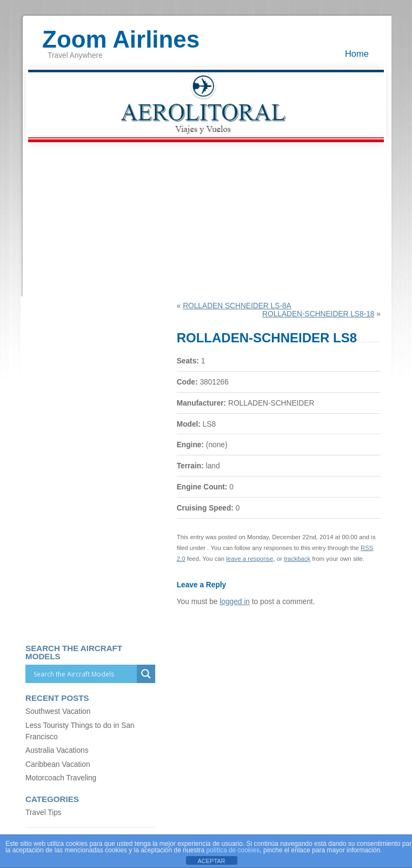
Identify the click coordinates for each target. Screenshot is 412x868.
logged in (235, 602)
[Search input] (84, 674)
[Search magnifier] (146, 674)
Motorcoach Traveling (61, 778)
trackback (297, 559)
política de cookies (233, 850)
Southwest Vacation (58, 711)
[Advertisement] (206, 221)
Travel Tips (44, 813)
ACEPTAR (211, 861)
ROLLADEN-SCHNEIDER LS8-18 (318, 314)
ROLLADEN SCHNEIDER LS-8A (237, 306)
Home (357, 54)
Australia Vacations (57, 750)
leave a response (250, 559)
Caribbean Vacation (58, 764)
